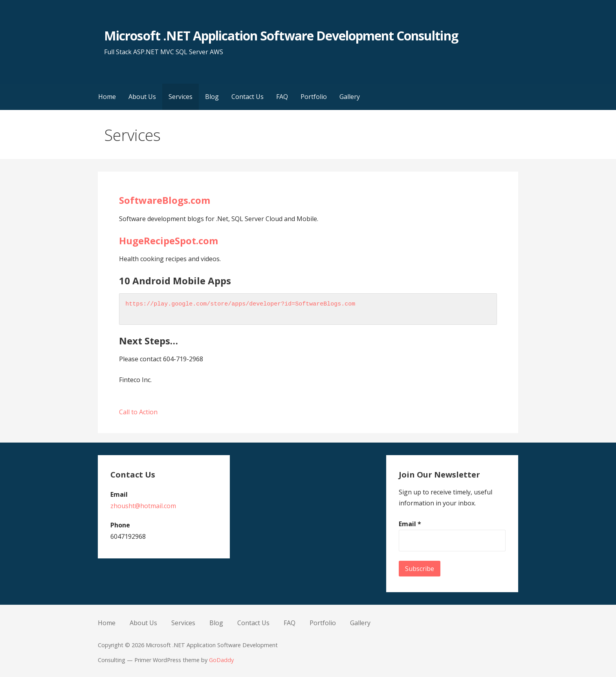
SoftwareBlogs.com (165, 200)
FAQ (282, 97)
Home (107, 97)
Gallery (350, 97)
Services (181, 97)
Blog (212, 97)
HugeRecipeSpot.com (169, 241)
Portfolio (314, 97)
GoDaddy (221, 660)
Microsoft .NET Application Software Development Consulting (281, 36)
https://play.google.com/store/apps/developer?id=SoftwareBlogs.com (240, 304)
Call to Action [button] (138, 412)
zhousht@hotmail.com (143, 506)
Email (410, 524)
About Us (142, 97)
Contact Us (247, 97)
